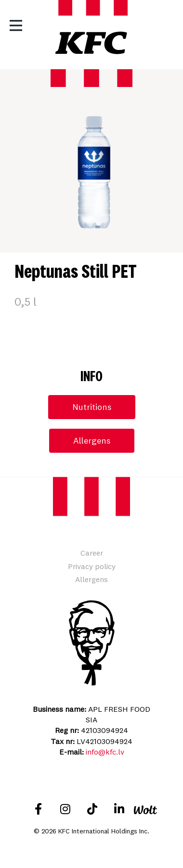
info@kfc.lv (105, 752)
